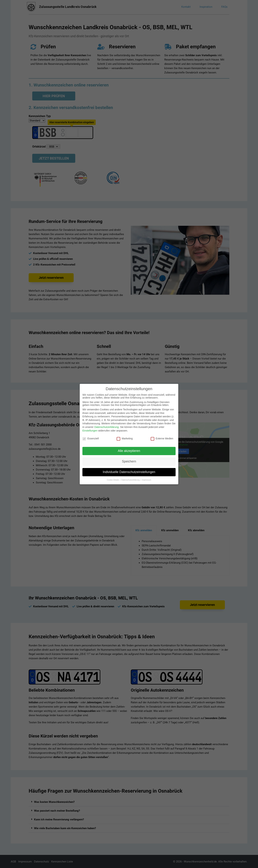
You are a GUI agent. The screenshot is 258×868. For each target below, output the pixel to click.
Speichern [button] (129, 461)
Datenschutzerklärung (106, 427)
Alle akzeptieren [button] (129, 451)
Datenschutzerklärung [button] (131, 480)
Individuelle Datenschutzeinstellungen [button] (129, 472)
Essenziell (91, 438)
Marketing (125, 438)
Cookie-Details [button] (113, 480)
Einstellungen (90, 431)
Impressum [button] (147, 480)
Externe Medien (162, 438)
